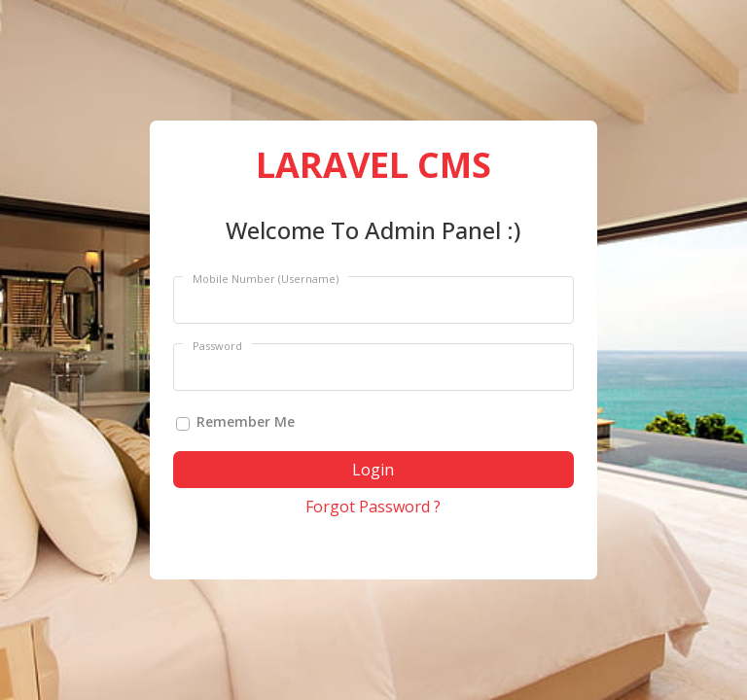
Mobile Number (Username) (266, 279)
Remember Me (246, 421)
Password (217, 346)
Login (373, 470)
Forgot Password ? (373, 507)
